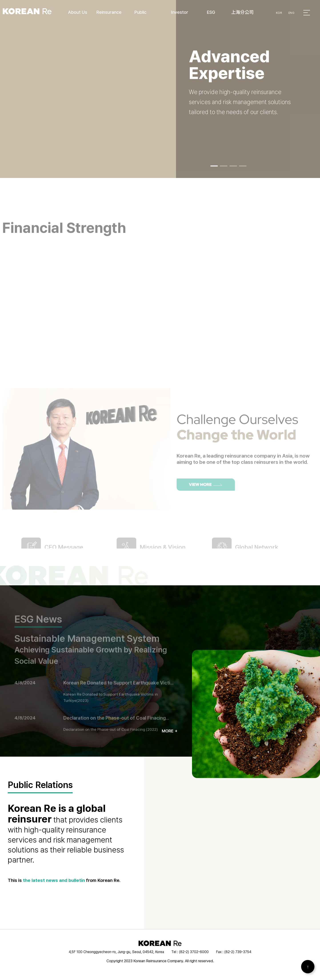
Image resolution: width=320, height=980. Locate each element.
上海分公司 (242, 12)
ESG (211, 12)
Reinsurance (109, 12)
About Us (78, 12)
